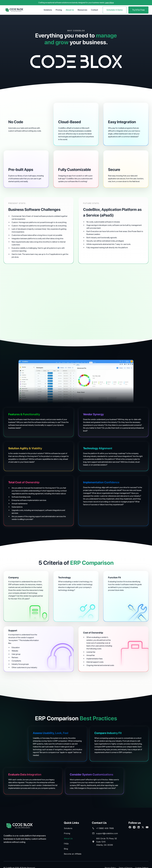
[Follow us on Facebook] (130, 827)
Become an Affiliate (73, 854)
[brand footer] (22, 826)
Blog (66, 849)
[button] (48, 10)
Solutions (48, 10)
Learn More (109, 3)
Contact (94, 10)
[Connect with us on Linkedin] (138, 827)
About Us (70, 10)
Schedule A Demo (115, 10)
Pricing (59, 10)
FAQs (66, 844)
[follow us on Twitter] (143, 827)
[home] (14, 10)
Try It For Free (138, 10)
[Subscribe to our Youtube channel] (147, 827)
